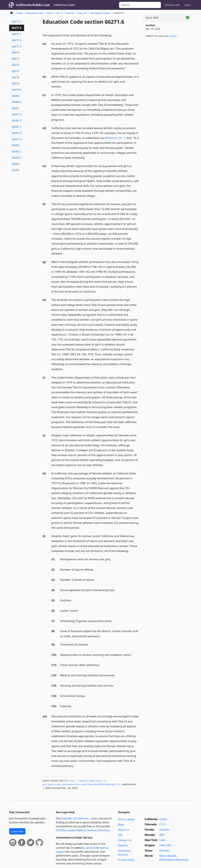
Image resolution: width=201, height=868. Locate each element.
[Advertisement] (167, 94)
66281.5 (17, 121)
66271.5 (17, 22)
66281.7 (17, 127)
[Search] (140, 5)
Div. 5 (59, 13)
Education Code (35, 13)
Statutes (164, 830)
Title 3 (50, 13)
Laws (163, 840)
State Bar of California (74, 818)
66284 (16, 170)
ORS (169, 845)
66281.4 (17, 114)
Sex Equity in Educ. (100, 13)
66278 (16, 77)
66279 (16, 83)
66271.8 (17, 40)
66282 (16, 145)
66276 (16, 65)
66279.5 (17, 90)
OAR (162, 845)
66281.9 (17, 139)
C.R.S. (163, 824)
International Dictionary (174, 860)
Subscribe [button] (17, 831)
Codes (20, 13)
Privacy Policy (126, 860)
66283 (16, 164)
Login (187, 5)
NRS (162, 835)
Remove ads (172, 5)
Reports (123, 845)
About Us (124, 830)
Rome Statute (168, 856)
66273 (16, 59)
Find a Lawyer (127, 819)
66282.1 (17, 151)
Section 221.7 (116, 138)
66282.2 (17, 158)
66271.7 (17, 34)
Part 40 (70, 13)
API (120, 835)
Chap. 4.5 (82, 13)
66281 (16, 108)
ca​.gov (173, 36)
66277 (16, 71)
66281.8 (17, 133)
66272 (16, 53)
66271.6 (17, 28)
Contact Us (125, 840)
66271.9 (17, 46)
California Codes (64, 5)
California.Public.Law (33, 5)
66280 (16, 96)
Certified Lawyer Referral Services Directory (82, 830)
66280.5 (17, 102)
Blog (121, 824)
